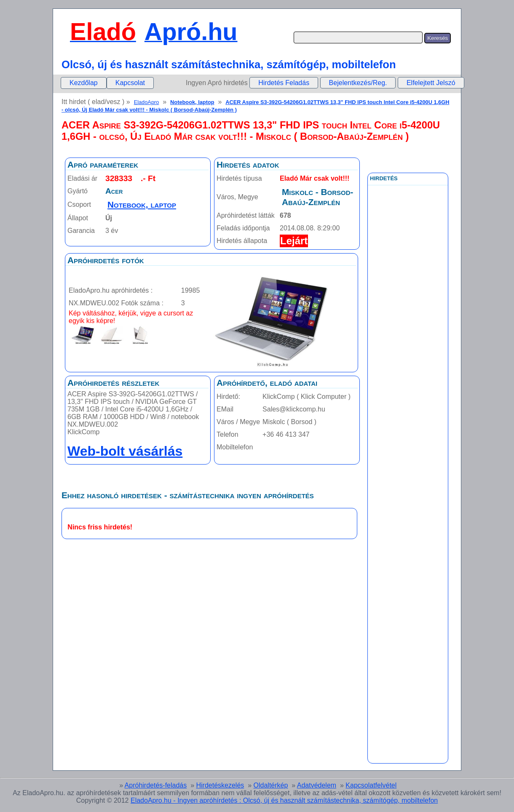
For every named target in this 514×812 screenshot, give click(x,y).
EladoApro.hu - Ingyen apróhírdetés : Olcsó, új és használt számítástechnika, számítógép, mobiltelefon (284, 800)
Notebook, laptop (192, 102)
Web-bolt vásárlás (125, 451)
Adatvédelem (317, 785)
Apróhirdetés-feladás (156, 785)
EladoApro (147, 102)
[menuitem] (84, 83)
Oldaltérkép (271, 785)
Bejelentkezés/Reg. (358, 83)
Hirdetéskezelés (220, 785)
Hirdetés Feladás (284, 83)
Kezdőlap (84, 83)
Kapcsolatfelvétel (371, 785)
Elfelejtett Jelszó (431, 83)
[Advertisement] (408, 374)
